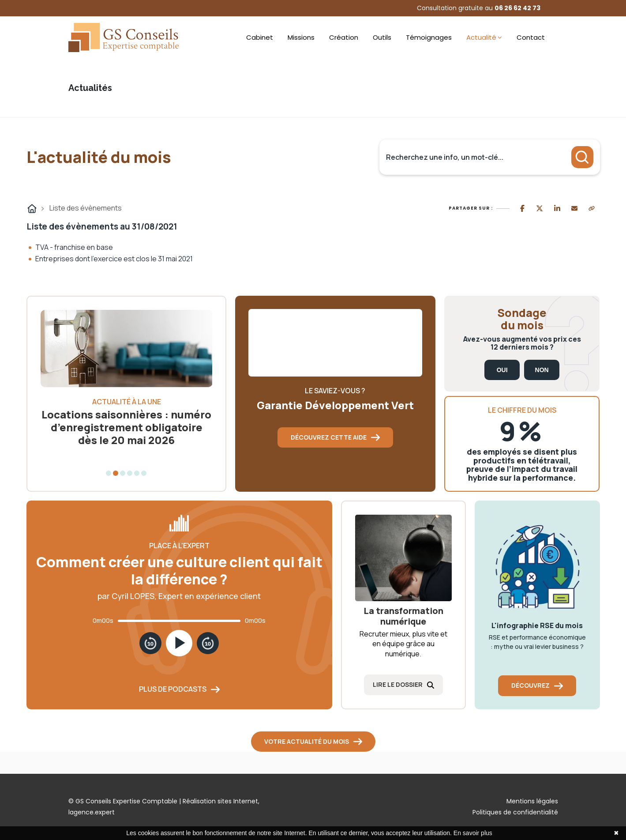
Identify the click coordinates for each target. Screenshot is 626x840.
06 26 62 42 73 (517, 8)
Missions (301, 37)
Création (344, 37)
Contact (531, 37)
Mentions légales (532, 801)
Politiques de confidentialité (515, 812)
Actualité (481, 37)
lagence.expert (92, 812)
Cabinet (260, 37)
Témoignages (429, 37)
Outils (382, 37)
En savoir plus (473, 833)
